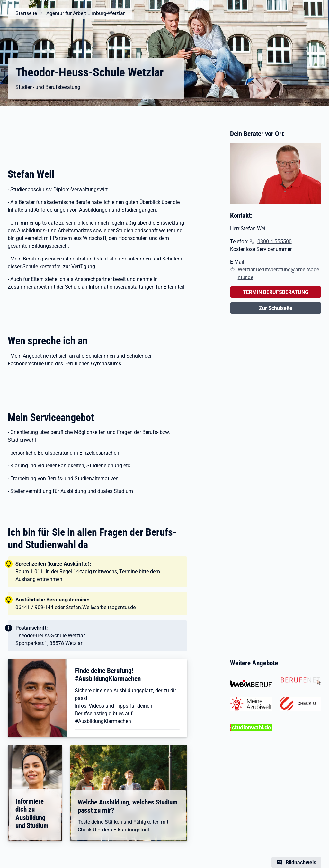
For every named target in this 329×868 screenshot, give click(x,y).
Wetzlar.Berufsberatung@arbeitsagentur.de (278, 273)
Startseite (26, 13)
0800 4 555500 (275, 241)
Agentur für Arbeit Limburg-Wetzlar (85, 13)
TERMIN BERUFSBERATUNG (276, 292)
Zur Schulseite (276, 308)
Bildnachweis (301, 862)
